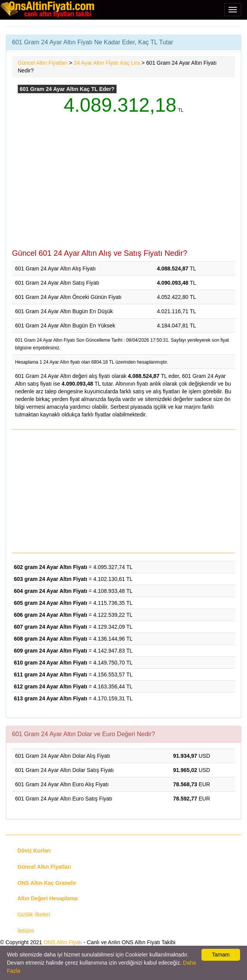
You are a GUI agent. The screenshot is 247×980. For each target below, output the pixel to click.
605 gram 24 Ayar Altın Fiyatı (51, 603)
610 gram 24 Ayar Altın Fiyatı (51, 663)
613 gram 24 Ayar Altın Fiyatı (51, 698)
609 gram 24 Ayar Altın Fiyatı (51, 651)
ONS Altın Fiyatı (63, 942)
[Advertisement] (123, 187)
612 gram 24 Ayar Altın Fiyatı (51, 686)
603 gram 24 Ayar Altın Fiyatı (51, 579)
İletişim (26, 931)
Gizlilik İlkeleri (34, 915)
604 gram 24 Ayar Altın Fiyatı (51, 591)
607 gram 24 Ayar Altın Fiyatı (51, 627)
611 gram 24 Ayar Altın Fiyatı (51, 675)
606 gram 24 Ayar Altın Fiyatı (51, 615)
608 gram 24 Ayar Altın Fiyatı (51, 639)
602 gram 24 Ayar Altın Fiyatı (51, 567)
